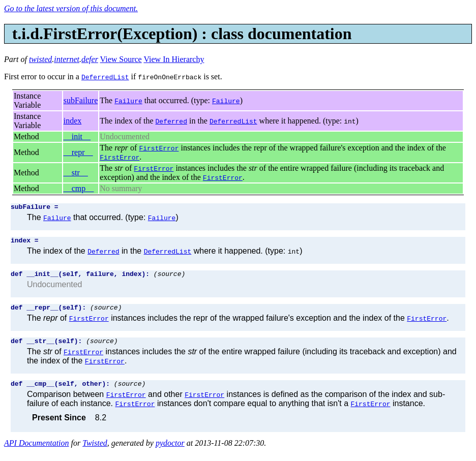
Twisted (95, 452)
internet (67, 59)
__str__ (76, 173)
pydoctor (170, 452)
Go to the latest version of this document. (71, 8)
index (73, 121)
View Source (121, 59)
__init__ (77, 136)
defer (90, 59)
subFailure (81, 100)
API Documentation (37, 452)
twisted (40, 59)
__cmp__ (79, 188)
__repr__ (78, 152)
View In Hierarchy (174, 59)
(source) (169, 278)
